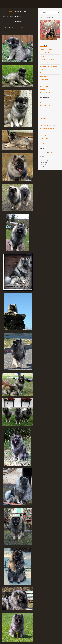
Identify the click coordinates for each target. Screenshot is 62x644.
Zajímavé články (44, 86)
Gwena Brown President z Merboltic (49, 59)
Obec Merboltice (44, 139)
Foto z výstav (43, 41)
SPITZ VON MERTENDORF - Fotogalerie (47, 118)
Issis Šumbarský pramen (46, 63)
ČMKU (42, 102)
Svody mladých (44, 76)
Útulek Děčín (43, 135)
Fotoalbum (10, 11)
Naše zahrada (43, 69)
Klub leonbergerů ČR (45, 105)
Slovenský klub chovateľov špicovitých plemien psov (47, 113)
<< (42, 152)
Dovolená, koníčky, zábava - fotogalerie (47, 143)
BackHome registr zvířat (46, 132)
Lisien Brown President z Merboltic (48, 66)
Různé (42, 73)
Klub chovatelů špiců (45, 109)
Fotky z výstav (44, 56)
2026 (52, 152)
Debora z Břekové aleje (46, 53)
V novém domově (44, 79)
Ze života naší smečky (45, 93)
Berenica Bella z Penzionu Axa (47, 50)
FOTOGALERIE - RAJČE (45, 122)
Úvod (4, 11)
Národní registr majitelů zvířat (47, 129)
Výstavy (42, 83)
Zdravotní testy (44, 89)
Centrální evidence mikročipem (48, 125)
